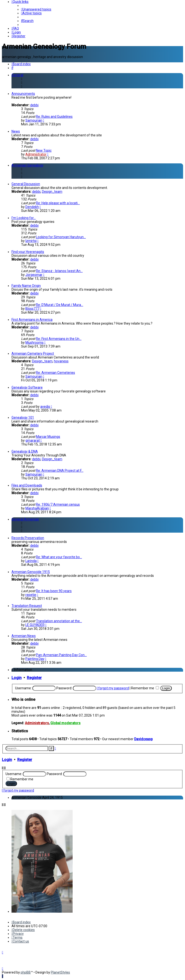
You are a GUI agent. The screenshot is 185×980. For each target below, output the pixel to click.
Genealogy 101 (23, 418)
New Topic (44, 150)
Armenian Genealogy (27, 165)
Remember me (145, 688)
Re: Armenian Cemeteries (55, 373)
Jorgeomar (34, 275)
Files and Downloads (27, 485)
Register (34, 678)
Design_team (52, 192)
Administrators (37, 723)
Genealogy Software (27, 387)
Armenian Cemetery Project (33, 353)
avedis (45, 407)
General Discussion (26, 184)
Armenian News (24, 636)
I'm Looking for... (24, 218)
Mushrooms (35, 343)
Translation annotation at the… (59, 621)
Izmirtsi (31, 241)
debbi (34, 105)
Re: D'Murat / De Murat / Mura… (60, 305)
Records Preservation (28, 538)
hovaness (61, 361)
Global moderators (65, 723)
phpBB (26, 972)
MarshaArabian (37, 508)
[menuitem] (36, 9)
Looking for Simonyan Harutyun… (61, 237)
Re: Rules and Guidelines (54, 117)
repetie (31, 595)
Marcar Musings (48, 437)
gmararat (33, 440)
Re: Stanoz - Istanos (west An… (59, 271)
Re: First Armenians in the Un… (59, 339)
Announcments (23, 94)
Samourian (34, 120)
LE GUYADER (35, 625)
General (17, 75)
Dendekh (32, 207)
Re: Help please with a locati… (58, 203)
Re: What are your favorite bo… (59, 557)
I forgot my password (113, 688)
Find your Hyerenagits (28, 252)
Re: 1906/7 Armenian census (58, 504)
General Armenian (25, 519)
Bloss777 (32, 309)
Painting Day (35, 659)
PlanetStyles (60, 972)
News (16, 131)
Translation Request (27, 606)
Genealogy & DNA (25, 451)
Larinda (31, 561)
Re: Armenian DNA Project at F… (60, 471)
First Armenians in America (32, 320)
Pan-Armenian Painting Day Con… (61, 655)
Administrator (36, 154)
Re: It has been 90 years (54, 591)
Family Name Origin (26, 286)
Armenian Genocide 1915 (31, 572)
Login (17, 678)
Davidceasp (143, 739)
